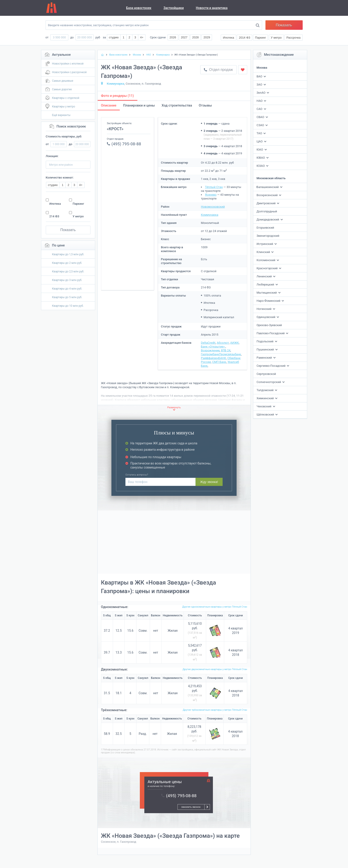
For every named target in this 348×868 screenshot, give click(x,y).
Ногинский (264, 309)
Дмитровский (266, 203)
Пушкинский (266, 349)
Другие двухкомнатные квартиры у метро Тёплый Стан (215, 669)
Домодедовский (268, 219)
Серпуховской (266, 374)
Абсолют (223, 343)
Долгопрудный (267, 211)
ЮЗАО (261, 166)
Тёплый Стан (214, 187)
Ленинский (265, 276)
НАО (260, 101)
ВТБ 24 (226, 350)
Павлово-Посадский (271, 333)
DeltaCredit (208, 343)
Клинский (264, 252)
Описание (109, 105)
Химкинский (266, 398)
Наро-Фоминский (269, 301)
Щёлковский (266, 414)
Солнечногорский (269, 382)
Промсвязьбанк (230, 354)
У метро (78, 216)
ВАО (259, 76)
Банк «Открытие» (213, 347)
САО (260, 109)
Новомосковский (213, 207)
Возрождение (210, 350)
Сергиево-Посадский (271, 366)
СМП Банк (219, 362)
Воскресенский (268, 195)
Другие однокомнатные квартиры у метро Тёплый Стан (215, 607)
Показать (284, 25)
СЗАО (260, 125)
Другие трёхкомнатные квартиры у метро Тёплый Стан (215, 710)
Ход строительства (177, 105)
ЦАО (260, 141)
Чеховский (264, 406)
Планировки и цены (139, 105)
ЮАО (260, 150)
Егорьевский (265, 228)
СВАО (260, 117)
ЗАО (259, 85)
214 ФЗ (54, 216)
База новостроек (139, 8)
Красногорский (267, 268)
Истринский (265, 244)
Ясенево (211, 195)
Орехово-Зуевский (269, 325)
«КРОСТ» (115, 129)
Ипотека (55, 204)
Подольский (265, 341)
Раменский (265, 358)
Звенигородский (268, 236)
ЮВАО (261, 158)
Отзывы (205, 105)
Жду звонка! (209, 482)
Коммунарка (116, 84)
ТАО (259, 133)
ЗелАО (261, 93)
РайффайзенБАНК (213, 358)
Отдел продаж (218, 70)
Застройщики (174, 8)
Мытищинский (267, 293)
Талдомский (266, 390)
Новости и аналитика (212, 8)
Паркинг (78, 204)
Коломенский (266, 260)
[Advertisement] (128, 219)
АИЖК (235, 343)
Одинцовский (266, 317)
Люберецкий (266, 284)
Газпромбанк (210, 354)
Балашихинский (268, 187)
